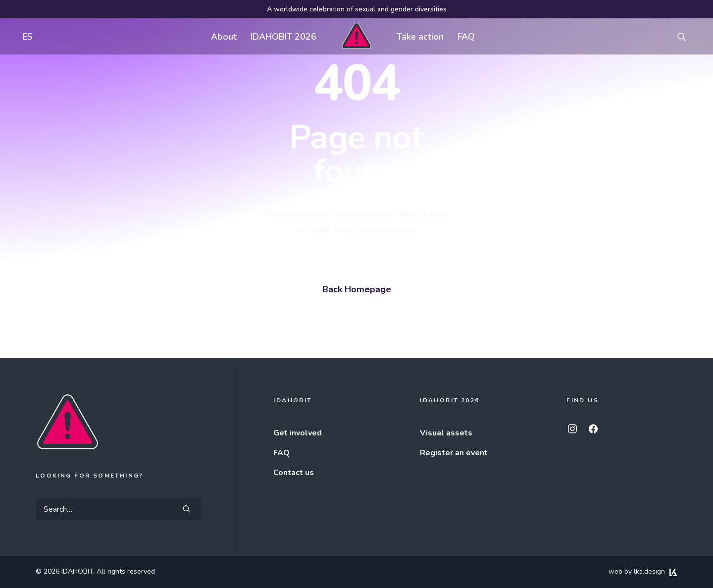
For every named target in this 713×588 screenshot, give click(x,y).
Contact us (294, 473)
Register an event (454, 453)
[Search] (118, 509)
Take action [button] (420, 37)
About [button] (224, 37)
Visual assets (446, 433)
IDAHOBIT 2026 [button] (283, 37)
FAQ (466, 37)
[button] (686, 36)
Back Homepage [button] (357, 289)
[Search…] (118, 509)
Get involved (298, 433)
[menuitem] (25, 36)
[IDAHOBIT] (356, 36)
